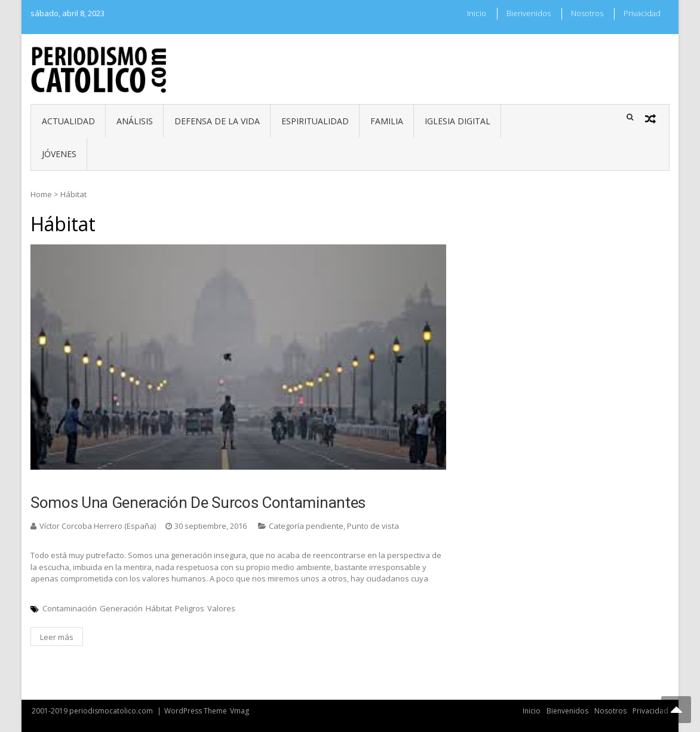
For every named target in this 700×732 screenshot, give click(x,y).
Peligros (190, 608)
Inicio (477, 13)
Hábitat (159, 608)
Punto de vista (373, 526)
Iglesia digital (458, 121)
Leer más (57, 637)
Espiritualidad (315, 121)
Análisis (135, 121)
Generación (121, 608)
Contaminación (70, 608)
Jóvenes (59, 154)
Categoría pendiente (306, 526)
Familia (387, 121)
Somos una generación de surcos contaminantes (198, 503)
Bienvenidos (529, 13)
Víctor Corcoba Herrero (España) (98, 526)
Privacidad (642, 13)
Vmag (240, 711)
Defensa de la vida (217, 121)
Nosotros (587, 13)
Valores (221, 608)
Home (41, 194)
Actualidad (68, 121)
